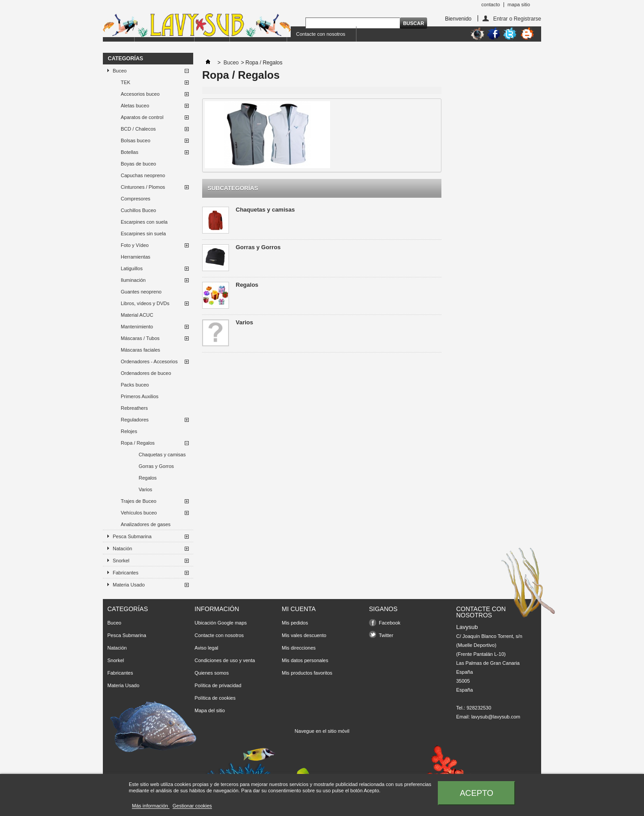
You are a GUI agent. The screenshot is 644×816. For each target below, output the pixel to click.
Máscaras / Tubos (140, 338)
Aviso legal (206, 648)
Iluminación (133, 280)
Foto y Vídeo (135, 245)
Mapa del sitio (210, 710)
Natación (122, 548)
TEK (125, 82)
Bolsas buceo (136, 140)
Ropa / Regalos (138, 443)
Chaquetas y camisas (162, 455)
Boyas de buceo (138, 164)
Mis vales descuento (304, 635)
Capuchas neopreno (143, 175)
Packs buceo (135, 385)
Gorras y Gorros (156, 466)
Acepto (477, 793)
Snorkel (121, 561)
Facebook (390, 623)
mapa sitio (519, 4)
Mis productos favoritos (307, 673)
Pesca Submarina (132, 536)
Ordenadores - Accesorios (149, 361)
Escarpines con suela (144, 222)
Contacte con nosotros (321, 34)
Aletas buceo (135, 106)
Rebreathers (134, 408)
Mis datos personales (305, 660)
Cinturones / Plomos (143, 187)
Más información (151, 806)
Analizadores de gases (146, 524)
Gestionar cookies (192, 806)
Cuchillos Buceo (138, 210)
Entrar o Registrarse (517, 19)
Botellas (129, 152)
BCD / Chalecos (138, 129)
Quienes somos (212, 673)
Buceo (120, 71)
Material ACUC (137, 315)
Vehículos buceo (139, 513)
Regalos (148, 478)
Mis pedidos (295, 623)
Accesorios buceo (140, 94)
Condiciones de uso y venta (225, 660)
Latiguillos (132, 268)
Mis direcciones (299, 648)
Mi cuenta (299, 609)
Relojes (129, 431)
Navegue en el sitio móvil (322, 731)
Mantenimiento (137, 327)
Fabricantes (125, 573)
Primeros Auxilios (140, 396)
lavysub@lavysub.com (496, 717)
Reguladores (135, 420)
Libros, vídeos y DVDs (145, 303)
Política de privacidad (218, 685)
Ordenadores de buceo (146, 373)
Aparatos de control (142, 117)
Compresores (136, 199)
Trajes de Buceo (139, 501)
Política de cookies (215, 698)
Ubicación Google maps (221, 623)
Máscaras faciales (140, 350)
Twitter (386, 635)
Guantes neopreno (141, 292)
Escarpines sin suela (143, 234)
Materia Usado (129, 585)
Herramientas (136, 257)
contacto (491, 4)
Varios (145, 489)
